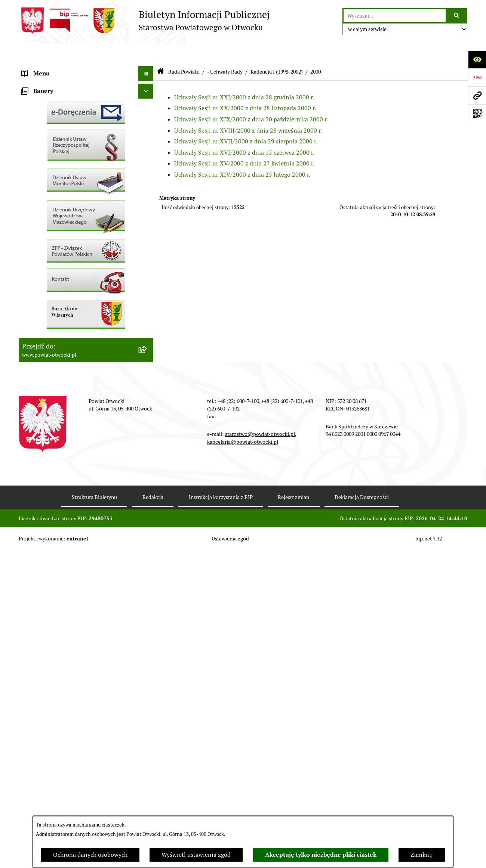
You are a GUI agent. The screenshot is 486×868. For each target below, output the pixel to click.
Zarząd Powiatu (43, 83)
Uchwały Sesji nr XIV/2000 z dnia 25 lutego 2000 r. (242, 155)
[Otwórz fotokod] (477, 113)
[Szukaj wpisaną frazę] (457, 16)
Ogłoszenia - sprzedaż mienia (61, 218)
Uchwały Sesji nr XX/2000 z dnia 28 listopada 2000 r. (245, 88)
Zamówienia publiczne (52, 293)
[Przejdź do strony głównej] (144, 21)
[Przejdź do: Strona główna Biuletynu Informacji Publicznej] (161, 52)
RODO (30, 158)
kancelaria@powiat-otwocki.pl (243, 759)
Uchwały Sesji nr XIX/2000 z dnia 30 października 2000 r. (251, 100)
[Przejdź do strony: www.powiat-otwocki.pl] (477, 95)
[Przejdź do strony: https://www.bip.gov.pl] (477, 77)
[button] (147, 99)
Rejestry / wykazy (45, 248)
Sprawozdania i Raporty (53, 233)
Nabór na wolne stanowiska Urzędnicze (74, 263)
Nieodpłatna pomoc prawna (59, 143)
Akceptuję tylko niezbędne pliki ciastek (321, 855)
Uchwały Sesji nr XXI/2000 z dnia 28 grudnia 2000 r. (244, 77)
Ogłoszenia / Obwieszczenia (59, 203)
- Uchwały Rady (225, 52)
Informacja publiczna (50, 173)
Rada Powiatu (40, 69)
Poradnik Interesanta (50, 113)
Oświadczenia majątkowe (56, 337)
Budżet (31, 352)
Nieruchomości (42, 278)
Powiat (31, 128)
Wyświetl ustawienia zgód (196, 855)
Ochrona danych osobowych (90, 855)
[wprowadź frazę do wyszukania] (395, 16)
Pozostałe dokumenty (51, 188)
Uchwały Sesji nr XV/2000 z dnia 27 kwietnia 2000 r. (244, 144)
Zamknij (422, 855)
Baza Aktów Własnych (51, 391)
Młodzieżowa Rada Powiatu (59, 98)
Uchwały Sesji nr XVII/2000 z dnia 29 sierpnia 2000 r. (246, 122)
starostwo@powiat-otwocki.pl (260, 752)
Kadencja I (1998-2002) (277, 52)
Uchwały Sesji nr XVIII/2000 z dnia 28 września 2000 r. (248, 110)
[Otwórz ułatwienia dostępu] (477, 59)
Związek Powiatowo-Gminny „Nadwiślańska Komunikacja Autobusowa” (79, 372)
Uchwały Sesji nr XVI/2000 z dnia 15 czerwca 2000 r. (244, 132)
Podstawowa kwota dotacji (57, 308)
